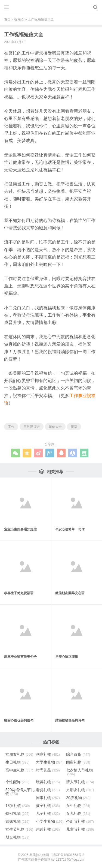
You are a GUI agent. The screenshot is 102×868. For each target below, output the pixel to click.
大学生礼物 (50, 762)
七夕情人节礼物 (79, 772)
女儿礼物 (78, 813)
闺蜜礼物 (78, 762)
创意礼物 (48, 754)
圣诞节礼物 (80, 821)
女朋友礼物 (19, 754)
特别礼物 (17, 813)
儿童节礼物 (80, 829)
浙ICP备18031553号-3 (68, 855)
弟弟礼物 (48, 829)
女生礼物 (78, 806)
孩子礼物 (48, 806)
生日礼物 (17, 762)
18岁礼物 (18, 806)
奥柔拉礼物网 (39, 855)
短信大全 (55, 427)
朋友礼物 (17, 837)
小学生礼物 (50, 821)
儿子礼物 (48, 813)
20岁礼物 (78, 798)
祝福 (74, 427)
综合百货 (78, 754)
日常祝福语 (32, 427)
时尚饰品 (48, 770)
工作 (11, 427)
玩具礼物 (48, 782)
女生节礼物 (19, 829)
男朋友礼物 (80, 790)
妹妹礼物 (17, 821)
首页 (7, 19)
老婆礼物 (48, 790)
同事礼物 (48, 798)
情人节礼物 (80, 782)
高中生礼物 (19, 770)
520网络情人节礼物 (20, 792)
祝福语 (19, 19)
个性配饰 (17, 782)
